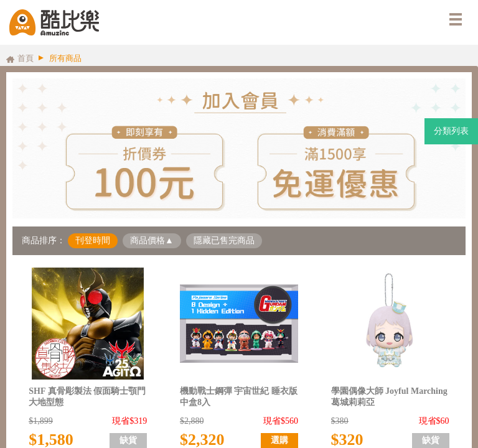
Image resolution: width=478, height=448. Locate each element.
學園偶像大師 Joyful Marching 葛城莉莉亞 (389, 397)
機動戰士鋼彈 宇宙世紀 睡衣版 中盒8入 (239, 397)
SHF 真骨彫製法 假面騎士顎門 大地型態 (87, 397)
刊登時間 (93, 240)
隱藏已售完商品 (224, 240)
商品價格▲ (152, 240)
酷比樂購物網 (54, 22)
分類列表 (451, 131)
